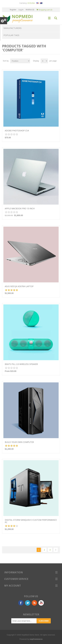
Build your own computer (19, 442)
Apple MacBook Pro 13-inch (20, 209)
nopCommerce (36, 639)
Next (56, 550)
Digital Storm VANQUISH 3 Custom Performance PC (31, 521)
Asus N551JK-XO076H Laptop (19, 286)
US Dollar (31, 3)
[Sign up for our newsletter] (24, 621)
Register (13, 10)
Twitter (28, 603)
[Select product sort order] (20, 61)
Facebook (21, 603)
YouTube (41, 603)
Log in (21, 10)
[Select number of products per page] (44, 61)
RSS (34, 603)
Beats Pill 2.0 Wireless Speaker (21, 364)
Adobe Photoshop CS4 (17, 131)
